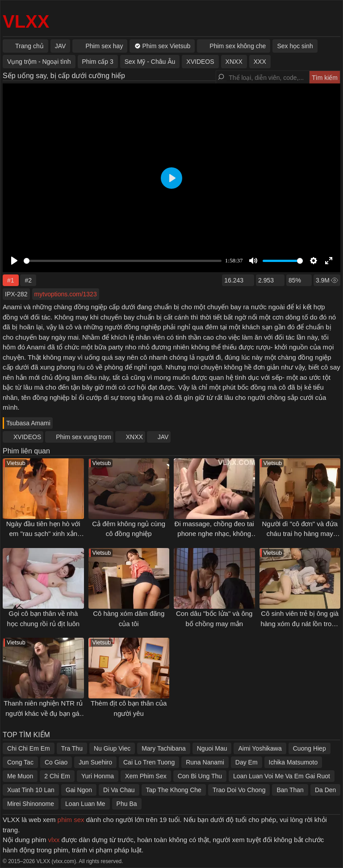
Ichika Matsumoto (293, 762)
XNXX (134, 437)
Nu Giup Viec (112, 748)
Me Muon (20, 776)
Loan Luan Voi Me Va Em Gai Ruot (282, 776)
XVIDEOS (27, 437)
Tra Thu (72, 748)
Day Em (247, 762)
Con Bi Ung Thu (200, 776)
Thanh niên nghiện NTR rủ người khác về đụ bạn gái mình (43, 713)
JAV (163, 437)
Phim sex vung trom (84, 437)
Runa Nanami (205, 762)
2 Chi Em (57, 776)
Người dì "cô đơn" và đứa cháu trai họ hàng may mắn (300, 534)
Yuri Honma (98, 776)
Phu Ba (127, 804)
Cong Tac (20, 762)
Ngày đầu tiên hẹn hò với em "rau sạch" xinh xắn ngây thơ (43, 534)
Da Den (325, 790)
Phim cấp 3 (98, 62)
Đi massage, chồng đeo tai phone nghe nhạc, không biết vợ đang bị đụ (214, 534)
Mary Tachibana (164, 748)
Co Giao (56, 762)
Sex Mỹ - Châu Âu (150, 62)
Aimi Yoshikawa (260, 748)
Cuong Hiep (310, 748)
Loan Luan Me (85, 804)
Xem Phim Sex (146, 776)
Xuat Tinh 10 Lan (31, 790)
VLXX (26, 21)
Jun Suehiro (95, 762)
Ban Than (290, 790)
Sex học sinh (295, 46)
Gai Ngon (79, 790)
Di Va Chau (119, 790)
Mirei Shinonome (31, 804)
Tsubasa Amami (28, 423)
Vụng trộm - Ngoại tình (39, 62)
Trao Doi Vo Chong (239, 790)
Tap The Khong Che (174, 790)
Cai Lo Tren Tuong (149, 762)
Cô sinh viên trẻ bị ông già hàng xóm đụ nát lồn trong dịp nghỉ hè (300, 623)
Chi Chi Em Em (29, 748)
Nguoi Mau (212, 748)
